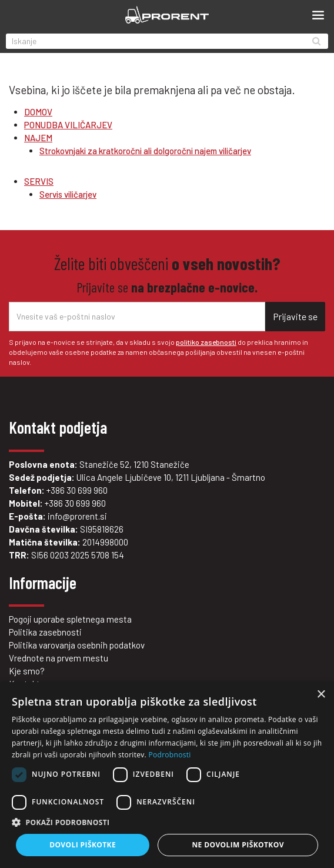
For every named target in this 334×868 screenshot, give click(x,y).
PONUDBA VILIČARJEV (68, 125)
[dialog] (167, 775)
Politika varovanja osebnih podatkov (77, 645)
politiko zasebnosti (206, 342)
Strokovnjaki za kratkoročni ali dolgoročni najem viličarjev (145, 151)
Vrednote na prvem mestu (59, 658)
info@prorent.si (77, 516)
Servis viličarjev (68, 194)
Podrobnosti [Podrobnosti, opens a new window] (169, 755)
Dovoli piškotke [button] (83, 845)
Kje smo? (27, 671)
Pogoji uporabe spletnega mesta (70, 619)
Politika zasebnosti (45, 632)
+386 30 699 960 (77, 490)
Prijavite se (295, 316)
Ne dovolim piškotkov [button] (238, 845)
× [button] (321, 695)
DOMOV (38, 112)
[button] (167, 823)
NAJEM (38, 138)
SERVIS (39, 181)
